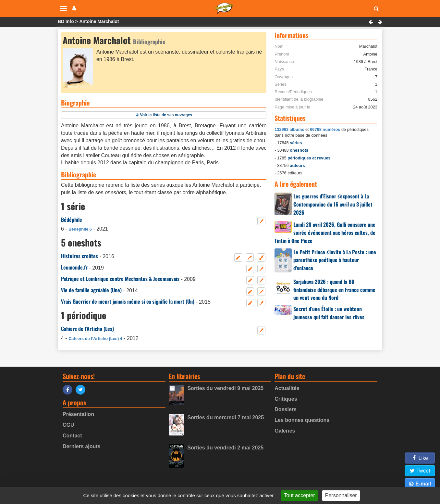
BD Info (66, 21)
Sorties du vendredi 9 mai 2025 (225, 388)
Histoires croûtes (79, 256)
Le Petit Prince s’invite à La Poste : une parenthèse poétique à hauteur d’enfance (335, 260)
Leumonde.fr (74, 267)
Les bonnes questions (302, 420)
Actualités (287, 388)
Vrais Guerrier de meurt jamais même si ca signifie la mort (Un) (128, 301)
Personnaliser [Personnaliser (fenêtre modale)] (341, 495)
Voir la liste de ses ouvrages (166, 115)
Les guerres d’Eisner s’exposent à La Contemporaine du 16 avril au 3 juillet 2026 (333, 204)
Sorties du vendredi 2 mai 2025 (225, 448)
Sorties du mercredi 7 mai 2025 (226, 417)
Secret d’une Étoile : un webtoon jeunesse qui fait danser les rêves (329, 313)
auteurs (297, 165)
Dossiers (286, 409)
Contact (72, 436)
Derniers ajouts (81, 446)
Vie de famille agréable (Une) (91, 290)
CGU (68, 425)
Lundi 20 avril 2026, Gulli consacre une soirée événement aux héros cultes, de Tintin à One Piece (325, 233)
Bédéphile (72, 220)
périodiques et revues (309, 158)
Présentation (78, 414)
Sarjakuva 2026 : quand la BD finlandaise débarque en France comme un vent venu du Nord (334, 290)
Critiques (286, 399)
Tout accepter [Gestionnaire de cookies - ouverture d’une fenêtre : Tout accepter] (299, 495)
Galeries (285, 431)
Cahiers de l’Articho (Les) (87, 329)
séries (296, 143)
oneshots (299, 150)
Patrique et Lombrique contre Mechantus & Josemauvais (120, 279)
